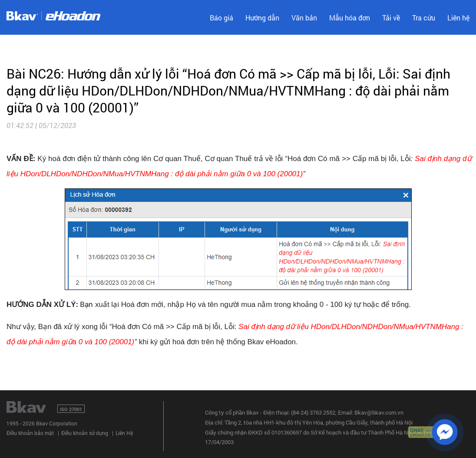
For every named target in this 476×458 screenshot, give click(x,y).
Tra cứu (424, 18)
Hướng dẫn (262, 18)
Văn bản (304, 18)
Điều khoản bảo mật (30, 433)
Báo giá (221, 18)
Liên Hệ (124, 433)
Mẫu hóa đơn (350, 18)
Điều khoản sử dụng (85, 433)
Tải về (391, 18)
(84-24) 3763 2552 (313, 412)
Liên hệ (458, 18)
